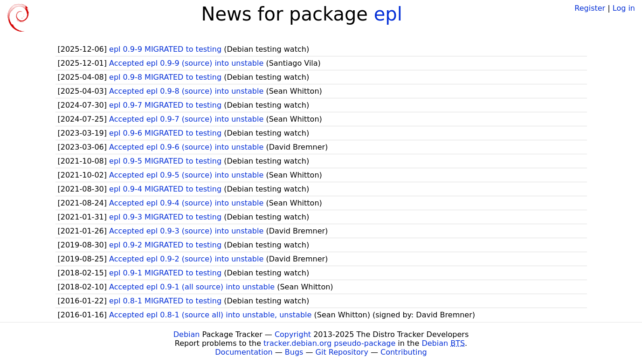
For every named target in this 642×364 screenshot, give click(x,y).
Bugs (294, 352)
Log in (624, 8)
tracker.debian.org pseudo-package (329, 343)
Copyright (293, 334)
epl (388, 14)
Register (590, 8)
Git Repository (342, 352)
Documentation (244, 352)
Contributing (404, 352)
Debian (187, 334)
